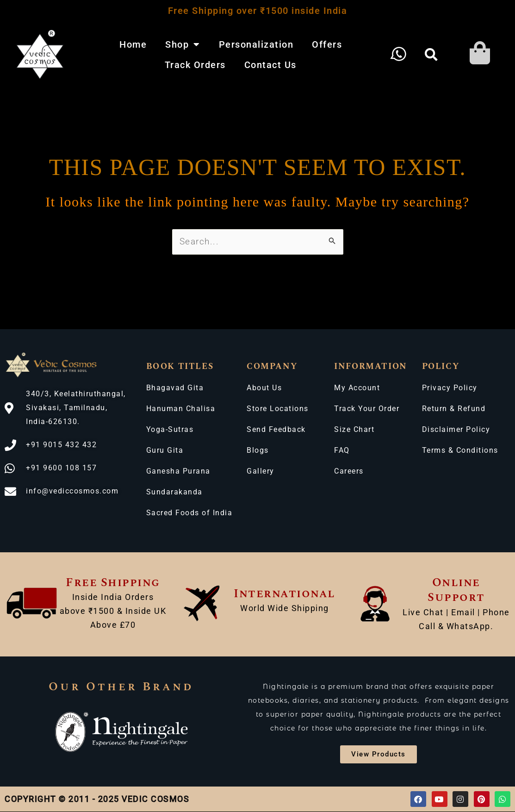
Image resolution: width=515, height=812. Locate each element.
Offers (327, 44)
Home (133, 44)
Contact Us (270, 65)
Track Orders (195, 65)
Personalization (256, 44)
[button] (432, 55)
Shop (183, 44)
